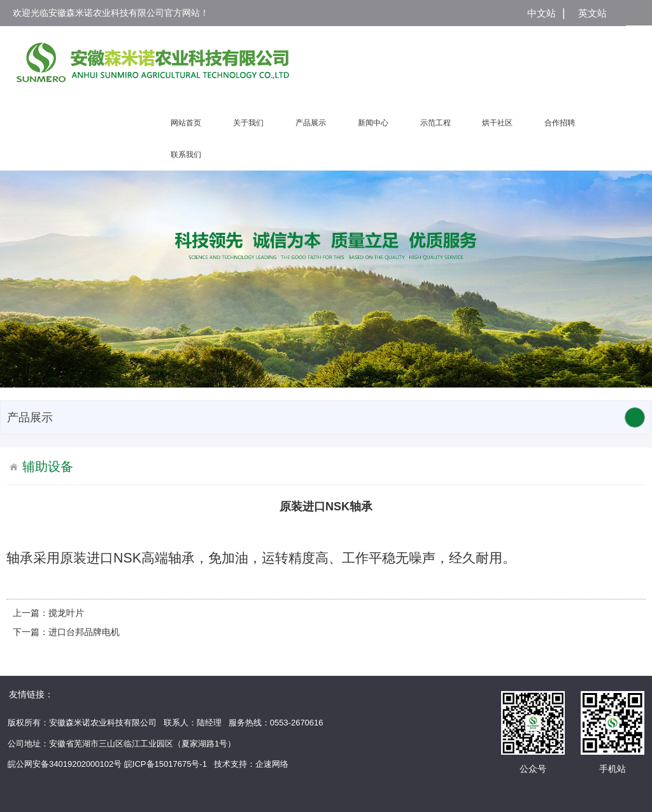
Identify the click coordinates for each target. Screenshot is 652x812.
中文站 (542, 13)
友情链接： (31, 694)
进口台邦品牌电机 (84, 632)
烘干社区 (497, 123)
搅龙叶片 (66, 613)
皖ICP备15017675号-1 (166, 764)
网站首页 (186, 123)
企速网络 (272, 764)
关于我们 (248, 123)
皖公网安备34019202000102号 (65, 764)
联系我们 (186, 155)
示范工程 (436, 123)
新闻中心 (373, 123)
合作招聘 (560, 123)
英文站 (592, 13)
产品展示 (311, 123)
